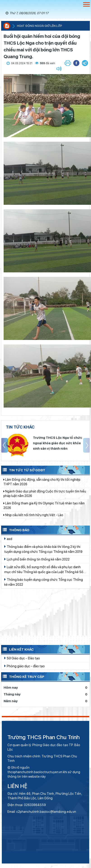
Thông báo (15, 530)
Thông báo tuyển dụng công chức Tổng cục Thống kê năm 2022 (44, 582)
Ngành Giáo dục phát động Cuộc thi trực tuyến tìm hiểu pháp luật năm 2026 (45, 497)
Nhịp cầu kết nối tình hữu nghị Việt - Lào (33, 519)
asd (8, 539)
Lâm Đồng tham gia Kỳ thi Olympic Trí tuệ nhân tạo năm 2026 (44, 509)
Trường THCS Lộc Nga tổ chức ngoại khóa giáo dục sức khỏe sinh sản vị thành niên (58, 443)
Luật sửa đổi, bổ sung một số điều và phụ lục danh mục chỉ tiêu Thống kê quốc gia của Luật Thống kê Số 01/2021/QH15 (44, 570)
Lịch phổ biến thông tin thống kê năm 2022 (37, 559)
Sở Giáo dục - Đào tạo (22, 658)
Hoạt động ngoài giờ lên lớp (39, 26)
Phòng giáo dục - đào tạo (24, 666)
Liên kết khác (17, 649)
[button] (85, 63)
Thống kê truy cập (23, 676)
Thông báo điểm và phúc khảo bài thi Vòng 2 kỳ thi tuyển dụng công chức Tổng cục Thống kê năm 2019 (43, 549)
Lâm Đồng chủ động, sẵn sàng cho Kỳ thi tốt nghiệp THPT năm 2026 (42, 486)
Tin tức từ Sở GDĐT (23, 470)
